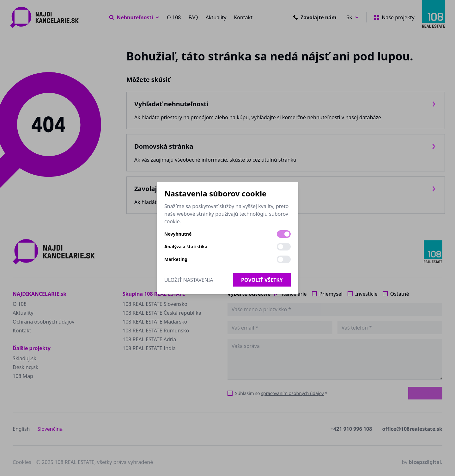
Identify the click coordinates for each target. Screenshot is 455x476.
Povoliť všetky (262, 280)
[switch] (284, 234)
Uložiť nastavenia (189, 280)
